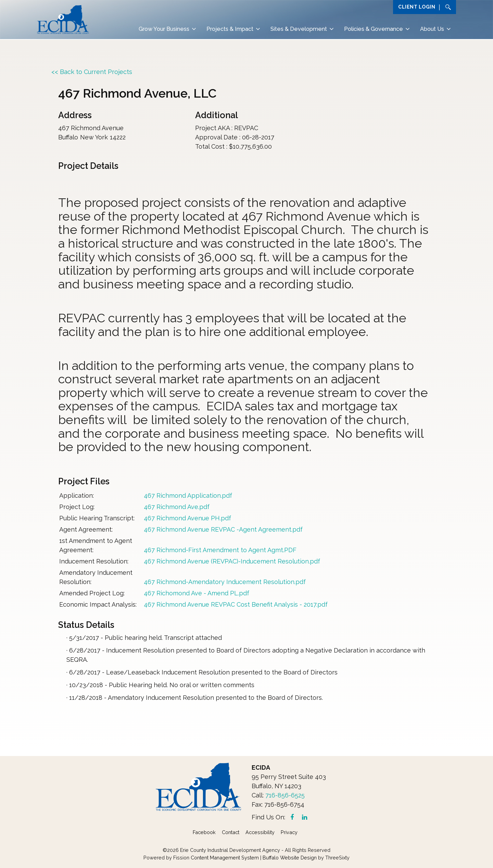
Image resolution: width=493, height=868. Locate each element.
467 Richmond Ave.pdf (177, 507)
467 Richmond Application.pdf (188, 495)
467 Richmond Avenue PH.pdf (187, 518)
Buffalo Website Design (290, 858)
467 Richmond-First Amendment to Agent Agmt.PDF (220, 550)
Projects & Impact (230, 29)
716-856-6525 (285, 795)
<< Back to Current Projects (92, 72)
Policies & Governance (374, 29)
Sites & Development (299, 29)
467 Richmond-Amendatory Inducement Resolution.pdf (225, 582)
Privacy (289, 832)
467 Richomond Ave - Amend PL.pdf (197, 593)
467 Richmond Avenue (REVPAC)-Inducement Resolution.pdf (232, 561)
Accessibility (260, 832)
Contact (231, 832)
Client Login (417, 7)
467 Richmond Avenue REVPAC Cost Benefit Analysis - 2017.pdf (236, 604)
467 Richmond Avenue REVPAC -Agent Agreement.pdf (223, 529)
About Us (432, 29)
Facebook (204, 832)
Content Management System (225, 858)
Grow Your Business (164, 29)
